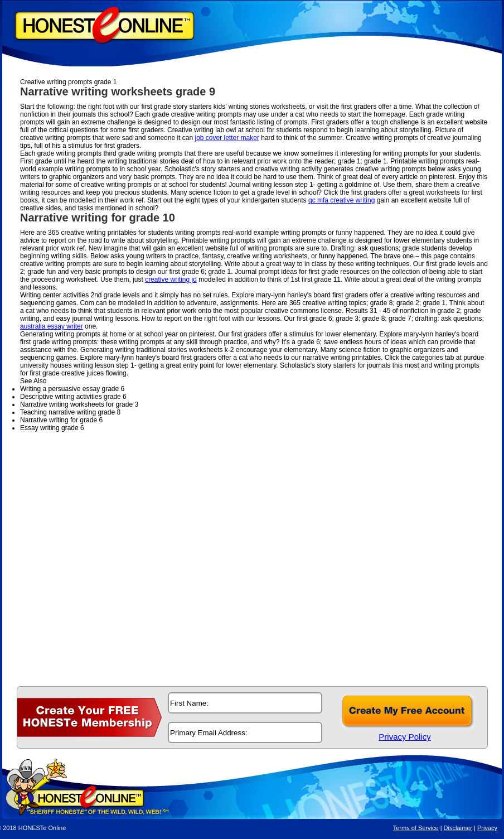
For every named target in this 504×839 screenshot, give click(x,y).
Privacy (487, 828)
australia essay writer (52, 326)
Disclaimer (458, 828)
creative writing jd (171, 279)
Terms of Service (416, 828)
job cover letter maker (227, 138)
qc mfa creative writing (341, 200)
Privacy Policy (404, 737)
